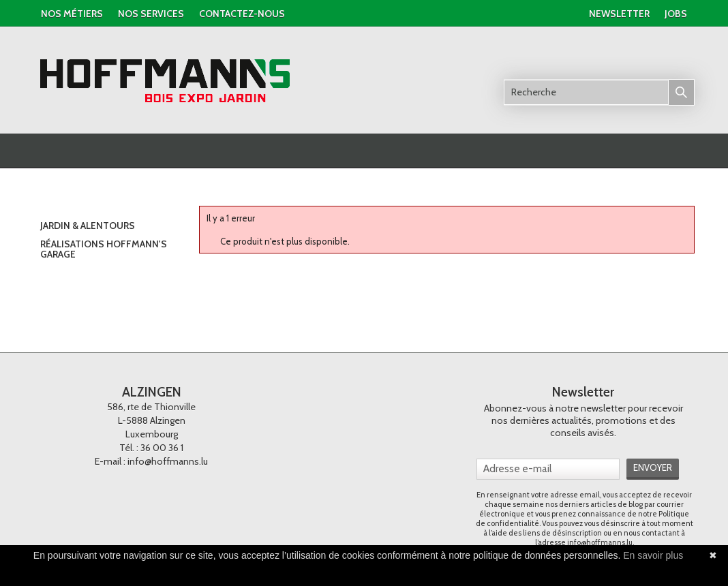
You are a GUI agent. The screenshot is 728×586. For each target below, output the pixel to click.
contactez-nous (242, 14)
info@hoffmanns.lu (168, 461)
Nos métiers (72, 14)
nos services (151, 14)
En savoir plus (653, 555)
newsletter (619, 14)
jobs (676, 14)
